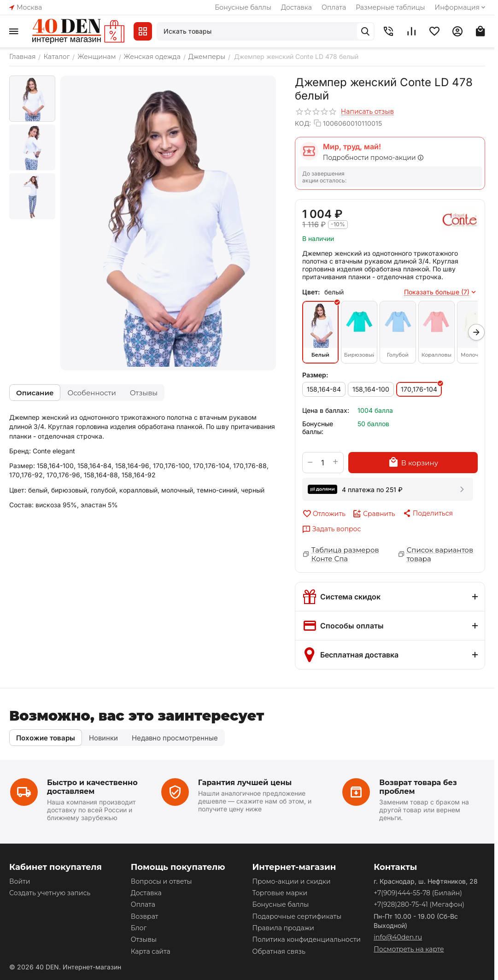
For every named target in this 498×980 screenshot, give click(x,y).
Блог (139, 928)
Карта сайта (151, 951)
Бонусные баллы (243, 7)
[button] (428, 513)
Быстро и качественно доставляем (92, 787)
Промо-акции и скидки (291, 881)
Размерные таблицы (390, 7)
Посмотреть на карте (409, 949)
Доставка (296, 7)
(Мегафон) (419, 904)
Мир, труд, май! (352, 147)
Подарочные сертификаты (297, 916)
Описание (35, 393)
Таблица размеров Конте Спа (345, 554)
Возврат (145, 916)
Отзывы (144, 393)
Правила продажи (283, 928)
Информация (461, 7)
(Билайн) (418, 893)
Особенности (91, 393)
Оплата (334, 7)
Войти (20, 881)
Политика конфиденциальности (306, 939)
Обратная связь (278, 951)
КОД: (303, 123)
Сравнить (374, 514)
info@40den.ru (398, 937)
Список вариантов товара (440, 554)
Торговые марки (280, 893)
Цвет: (311, 292)
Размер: (315, 375)
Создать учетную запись (50, 893)
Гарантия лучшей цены (245, 783)
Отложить (324, 514)
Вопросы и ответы (161, 881)
